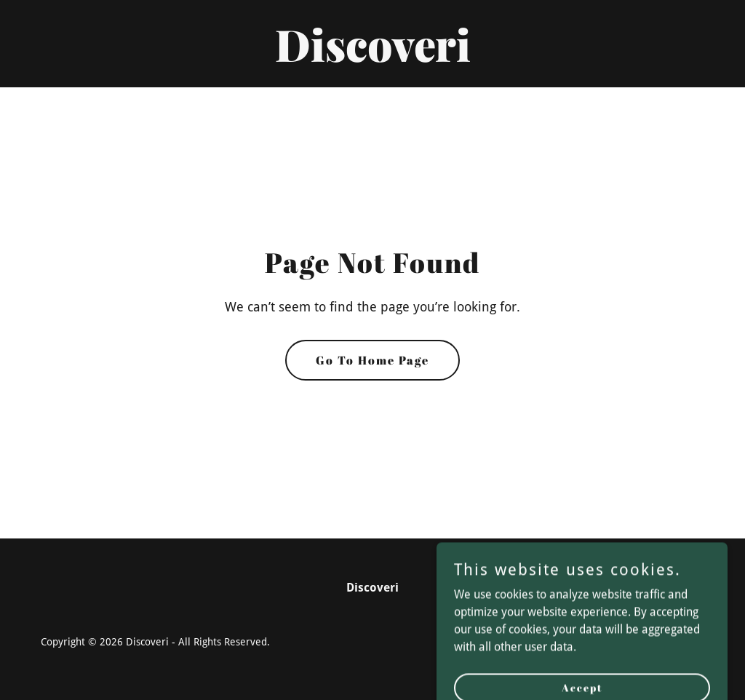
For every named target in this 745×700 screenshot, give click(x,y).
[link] (372, 58)
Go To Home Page (372, 360)
